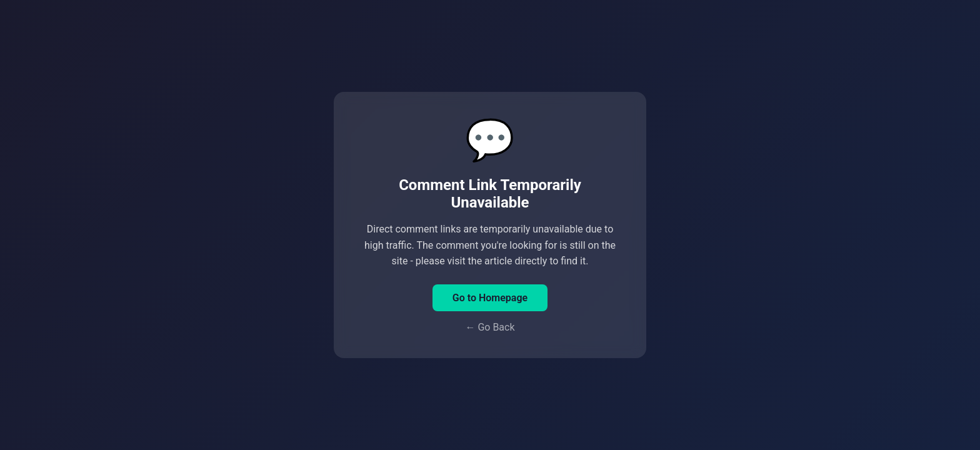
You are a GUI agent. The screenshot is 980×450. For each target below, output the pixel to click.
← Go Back (490, 327)
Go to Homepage (490, 298)
